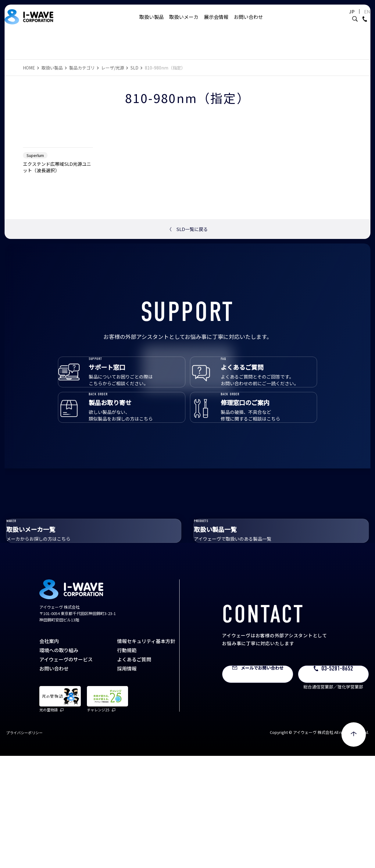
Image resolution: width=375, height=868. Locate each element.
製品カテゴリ (82, 68)
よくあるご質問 (134, 771)
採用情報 (127, 780)
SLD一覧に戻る (187, 299)
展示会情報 (216, 23)
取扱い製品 (152, 23)
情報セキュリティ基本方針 (146, 753)
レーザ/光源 (113, 68)
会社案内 (49, 753)
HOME (29, 68)
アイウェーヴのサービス (66, 771)
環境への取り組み (59, 762)
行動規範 (127, 762)
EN (358, 18)
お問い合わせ (248, 23)
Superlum (35, 225)
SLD (134, 68)
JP (343, 18)
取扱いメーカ (184, 23)
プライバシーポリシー (24, 845)
